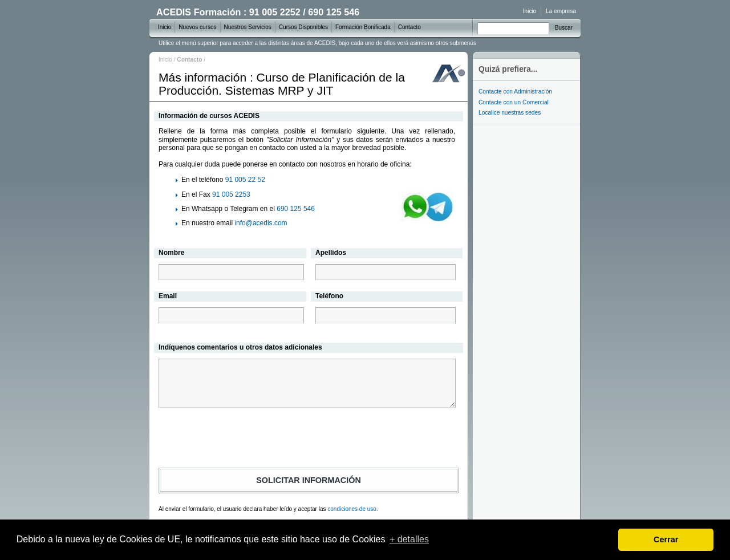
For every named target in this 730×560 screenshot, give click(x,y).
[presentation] (309, 440)
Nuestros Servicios (248, 27)
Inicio (165, 60)
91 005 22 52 (245, 180)
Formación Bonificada (363, 27)
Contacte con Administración (515, 92)
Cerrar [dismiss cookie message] (666, 539)
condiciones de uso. (352, 509)
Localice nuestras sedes (510, 113)
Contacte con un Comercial (514, 102)
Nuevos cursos (197, 27)
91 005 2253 (231, 194)
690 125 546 (296, 209)
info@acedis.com (261, 223)
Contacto (409, 27)
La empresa (561, 11)
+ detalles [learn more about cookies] (409, 539)
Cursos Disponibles (303, 27)
